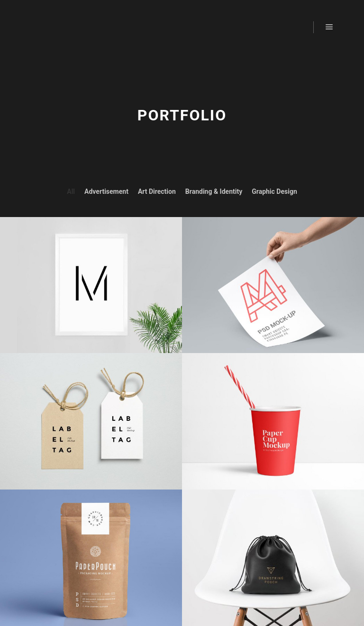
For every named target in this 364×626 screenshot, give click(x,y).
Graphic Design (274, 191)
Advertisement (106, 191)
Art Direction (157, 191)
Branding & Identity (214, 191)
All (71, 191)
